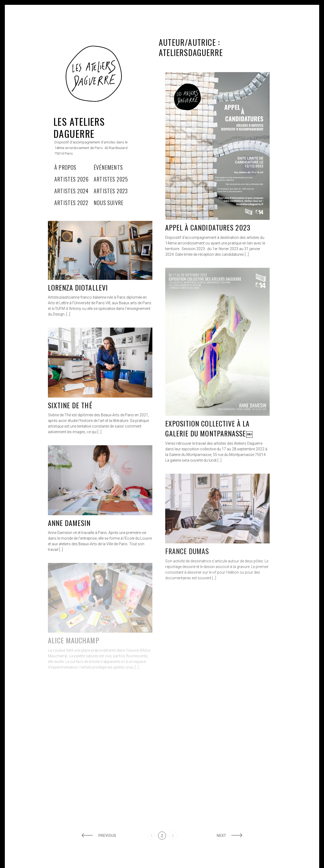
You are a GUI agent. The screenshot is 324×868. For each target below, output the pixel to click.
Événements (108, 167)
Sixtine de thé (70, 405)
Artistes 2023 (111, 191)
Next (221, 836)
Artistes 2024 (72, 191)
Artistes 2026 (72, 179)
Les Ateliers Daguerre (79, 127)
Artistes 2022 (71, 203)
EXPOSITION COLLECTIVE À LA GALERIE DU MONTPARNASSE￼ (209, 429)
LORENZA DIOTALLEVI (78, 288)
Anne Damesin (69, 523)
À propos (65, 167)
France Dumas (187, 551)
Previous (107, 836)
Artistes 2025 (111, 179)
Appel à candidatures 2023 (208, 227)
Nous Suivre (109, 203)
